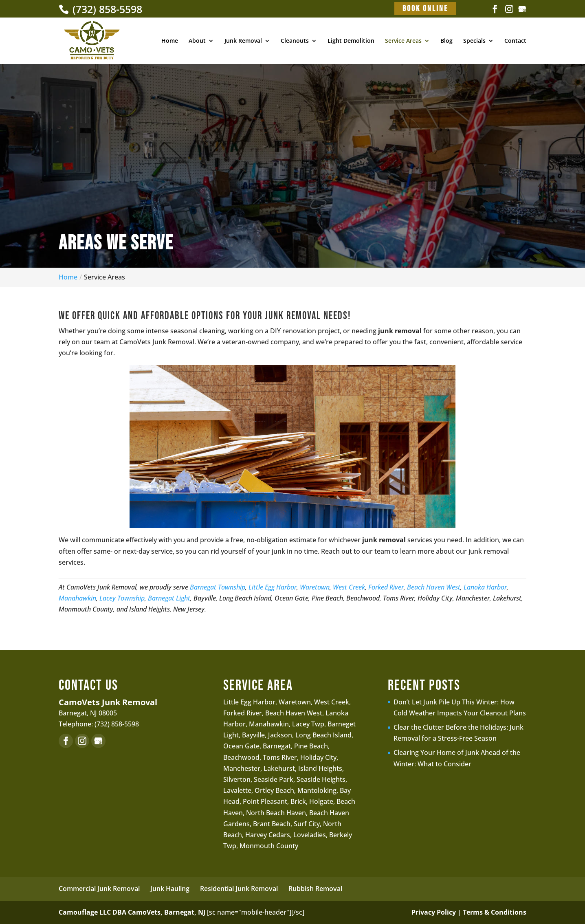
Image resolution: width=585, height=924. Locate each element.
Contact (515, 41)
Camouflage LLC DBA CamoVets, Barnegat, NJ (132, 912)
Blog (446, 41)
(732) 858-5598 (106, 9)
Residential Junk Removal (239, 889)
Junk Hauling (170, 889)
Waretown (315, 587)
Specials (474, 41)
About (197, 41)
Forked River (386, 587)
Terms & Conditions (495, 912)
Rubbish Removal (315, 889)
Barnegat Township (218, 587)
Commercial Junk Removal (99, 889)
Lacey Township (122, 598)
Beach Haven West (434, 587)
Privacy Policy (434, 912)
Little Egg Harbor (273, 587)
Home (170, 41)
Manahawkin (77, 598)
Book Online (425, 9)
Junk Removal (243, 41)
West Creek (349, 587)
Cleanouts (295, 41)
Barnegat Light (169, 598)
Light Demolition (351, 41)
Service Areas (403, 41)
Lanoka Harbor (485, 587)
